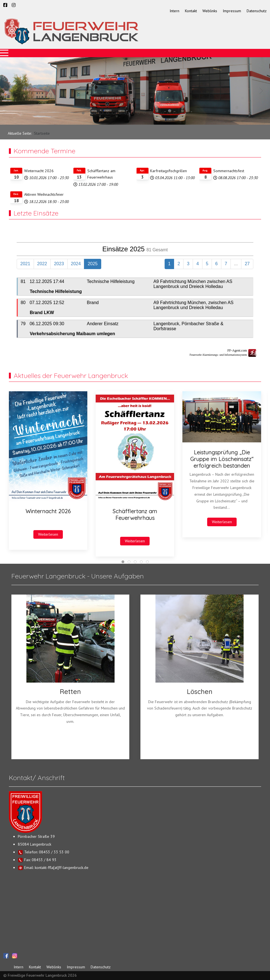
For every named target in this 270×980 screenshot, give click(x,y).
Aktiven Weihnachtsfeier (44, 194)
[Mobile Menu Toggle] (4, 53)
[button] (9, 91)
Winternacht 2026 (39, 171)
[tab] (83, 113)
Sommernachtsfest (229, 171)
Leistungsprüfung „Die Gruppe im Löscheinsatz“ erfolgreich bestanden (222, 459)
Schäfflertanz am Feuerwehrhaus (135, 514)
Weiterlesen (48, 534)
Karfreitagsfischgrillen (169, 171)
